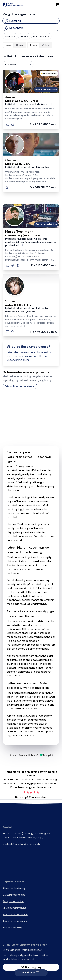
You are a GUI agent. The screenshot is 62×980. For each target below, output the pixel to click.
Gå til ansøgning (31, 967)
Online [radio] (45, 45)
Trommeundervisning (15, 921)
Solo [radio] (8, 45)
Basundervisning (12, 928)
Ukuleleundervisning (14, 908)
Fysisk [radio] (33, 45)
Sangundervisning (13, 901)
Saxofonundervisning (15, 914)
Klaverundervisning (14, 888)
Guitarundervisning (14, 895)
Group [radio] (20, 45)
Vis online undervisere (20, 386)
